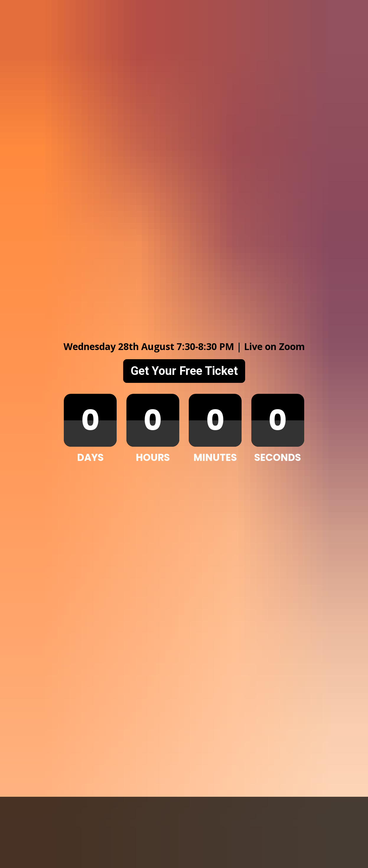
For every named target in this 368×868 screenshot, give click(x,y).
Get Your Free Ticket (184, 247)
